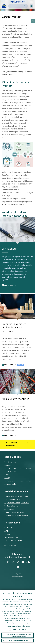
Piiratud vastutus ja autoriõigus (16, 496)
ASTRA (7, 531)
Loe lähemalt (10, 285)
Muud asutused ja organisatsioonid (18, 468)
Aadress (7, 475)
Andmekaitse (9, 509)
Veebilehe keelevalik (12, 506)
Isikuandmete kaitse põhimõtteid (19, 626)
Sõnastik (8, 465)
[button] (31, 2)
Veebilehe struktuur (12, 545)
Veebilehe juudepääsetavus (15, 512)
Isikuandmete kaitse (12, 500)
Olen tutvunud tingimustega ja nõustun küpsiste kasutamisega (19, 635)
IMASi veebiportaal (12, 537)
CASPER (7, 534)
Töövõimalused (10, 462)
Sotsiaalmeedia (10, 484)
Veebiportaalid (10, 528)
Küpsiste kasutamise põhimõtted (17, 503)
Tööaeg (7, 478)
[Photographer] (34, 241)
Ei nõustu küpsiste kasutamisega (19, 640)
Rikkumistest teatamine (13, 540)
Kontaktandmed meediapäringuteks (18, 481)
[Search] (17, 6)
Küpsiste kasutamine (19, 629)
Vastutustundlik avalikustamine (16, 515)
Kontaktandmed (10, 471)
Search (25, 6)
